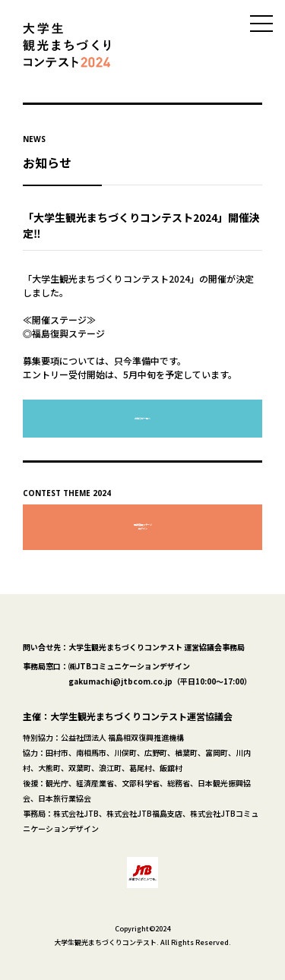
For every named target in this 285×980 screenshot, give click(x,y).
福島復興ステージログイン (143, 527)
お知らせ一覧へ (142, 419)
